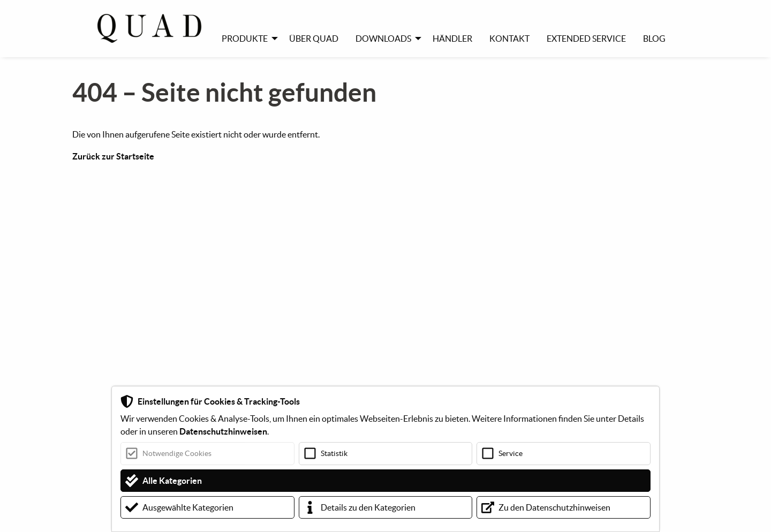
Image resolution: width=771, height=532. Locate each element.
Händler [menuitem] (452, 39)
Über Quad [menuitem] (314, 39)
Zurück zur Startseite (113, 156)
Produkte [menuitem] (245, 39)
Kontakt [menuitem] (509, 39)
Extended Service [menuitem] (586, 39)
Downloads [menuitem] (383, 39)
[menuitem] (155, 28)
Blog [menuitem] (654, 39)
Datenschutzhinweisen (223, 431)
